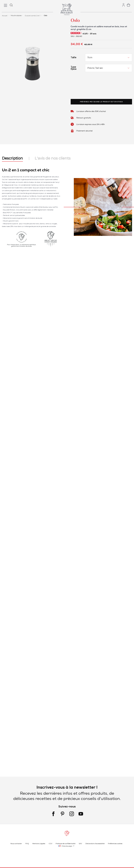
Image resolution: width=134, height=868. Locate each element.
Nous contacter (16, 843)
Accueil (5, 15)
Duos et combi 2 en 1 (33, 15)
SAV (80, 843)
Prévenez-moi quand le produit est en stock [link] (101, 102)
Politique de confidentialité (65, 843)
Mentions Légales (39, 843)
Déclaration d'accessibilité (95, 843)
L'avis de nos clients (53, 158)
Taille (73, 58)
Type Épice (74, 68)
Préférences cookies (115, 843)
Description (12, 158)
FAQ (27, 843)
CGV (50, 843)
